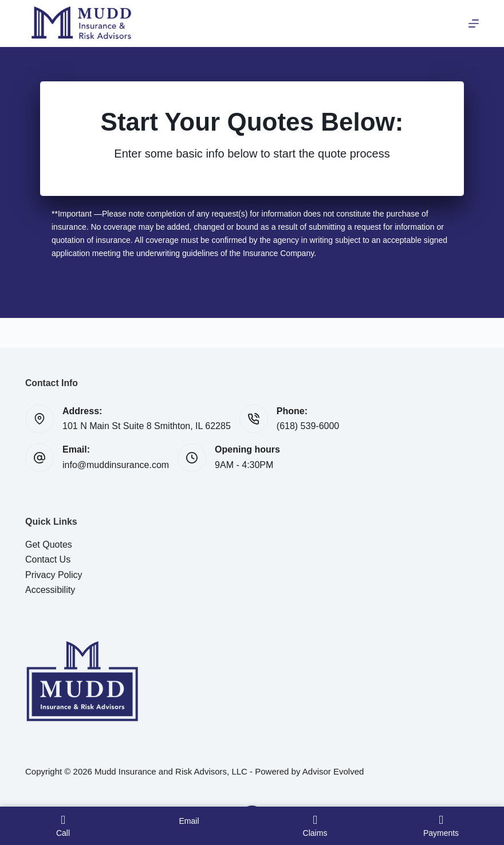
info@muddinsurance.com (116, 465)
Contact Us (48, 559)
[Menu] (474, 23)
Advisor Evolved (333, 771)
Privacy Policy (54, 575)
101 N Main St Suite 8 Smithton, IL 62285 (147, 426)
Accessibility (50, 590)
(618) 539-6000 (308, 426)
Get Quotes (49, 545)
